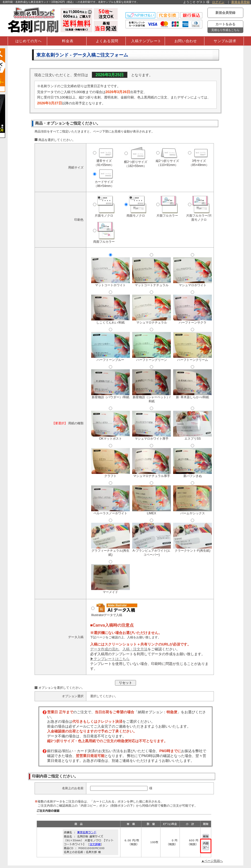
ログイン (218, 2)
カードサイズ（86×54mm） (104, 180)
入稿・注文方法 (135, 649)
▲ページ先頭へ (212, 861)
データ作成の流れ (104, 649)
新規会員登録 (240, 2)
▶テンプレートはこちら (110, 659)
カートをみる (225, 27)
